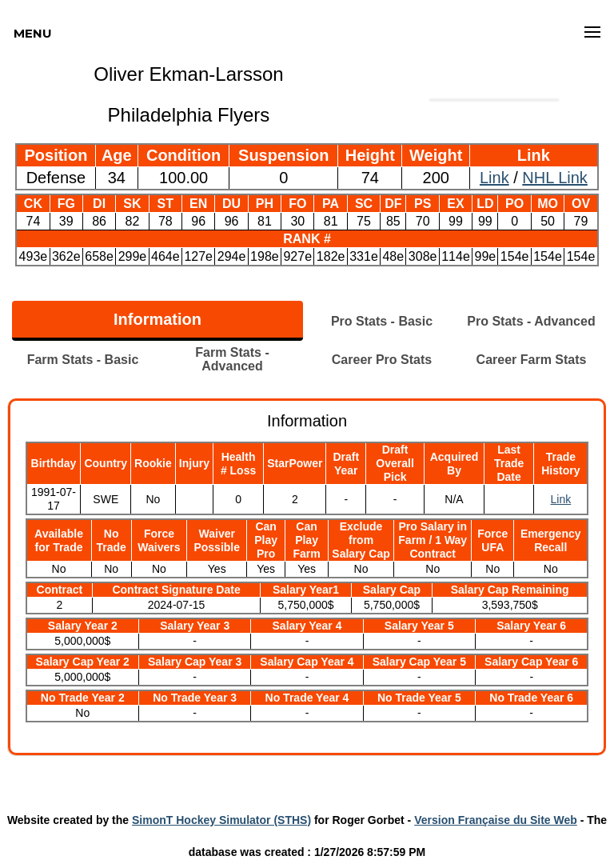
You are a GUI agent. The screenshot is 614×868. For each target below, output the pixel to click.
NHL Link (555, 178)
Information (157, 319)
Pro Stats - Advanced (531, 321)
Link (494, 178)
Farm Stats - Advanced (232, 359)
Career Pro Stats (382, 360)
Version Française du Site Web (496, 820)
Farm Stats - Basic (83, 360)
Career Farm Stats (532, 360)
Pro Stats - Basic (382, 321)
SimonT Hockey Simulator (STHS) (221, 820)
